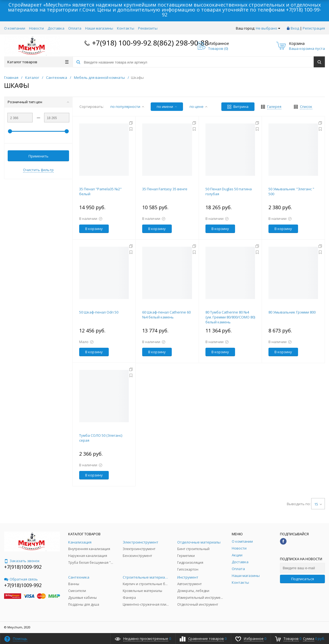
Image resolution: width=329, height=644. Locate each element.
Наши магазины (99, 28)
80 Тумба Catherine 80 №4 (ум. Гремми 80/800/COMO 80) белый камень (230, 317)
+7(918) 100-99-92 (122, 43)
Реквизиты (148, 28)
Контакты (126, 28)
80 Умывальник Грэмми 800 (292, 312)
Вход (295, 28)
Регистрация (314, 28)
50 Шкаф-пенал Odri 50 (99, 312)
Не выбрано (268, 28)
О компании (15, 28)
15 (318, 504)
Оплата (75, 28)
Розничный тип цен (38, 102)
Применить (38, 156)
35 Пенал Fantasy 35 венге (165, 189)
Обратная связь (21, 579)
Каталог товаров (38, 62)
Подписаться (303, 579)
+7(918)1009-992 (23, 567)
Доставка (56, 28)
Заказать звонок (22, 561)
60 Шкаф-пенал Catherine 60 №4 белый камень (166, 315)
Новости (36, 28)
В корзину (94, 229)
